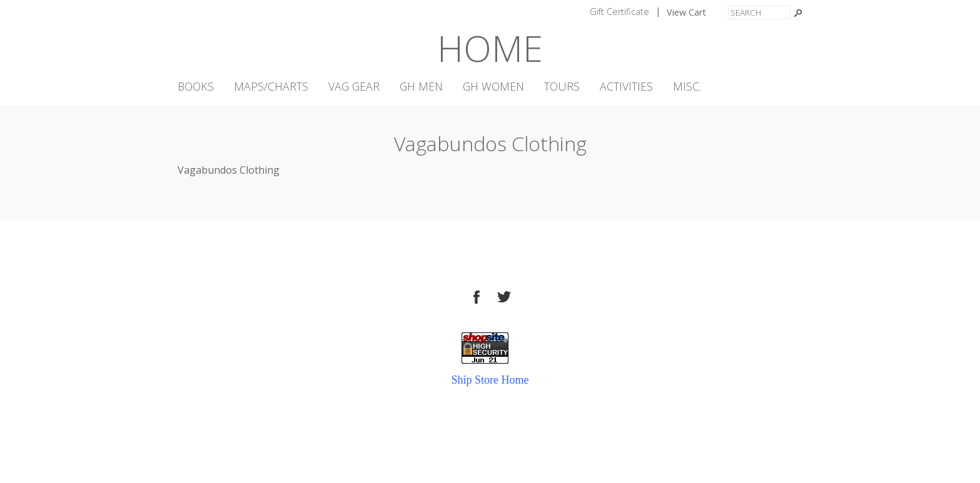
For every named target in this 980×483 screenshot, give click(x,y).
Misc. (687, 87)
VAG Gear (354, 87)
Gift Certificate (619, 12)
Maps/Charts (271, 87)
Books (196, 87)
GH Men (421, 87)
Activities (626, 87)
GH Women (493, 87)
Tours (562, 87)
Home (490, 48)
